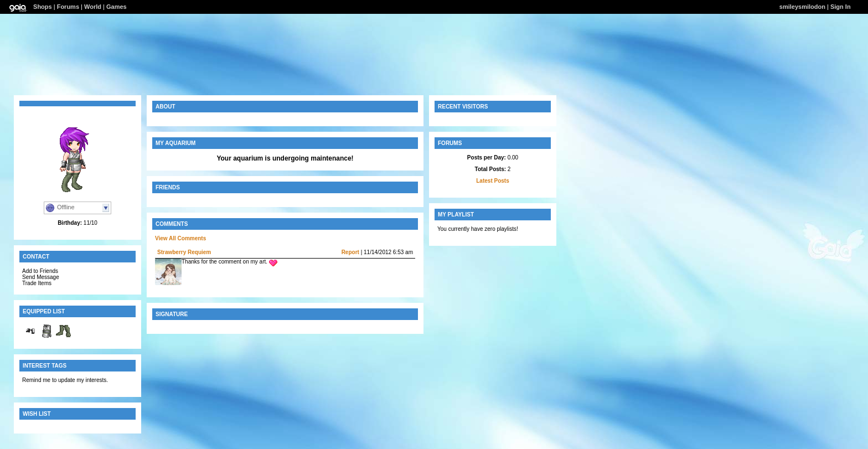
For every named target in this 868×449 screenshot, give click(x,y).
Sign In (841, 7)
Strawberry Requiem (184, 252)
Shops (43, 7)
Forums (68, 7)
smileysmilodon (802, 7)
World (93, 7)
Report (350, 252)
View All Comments (180, 238)
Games (117, 7)
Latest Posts (492, 181)
